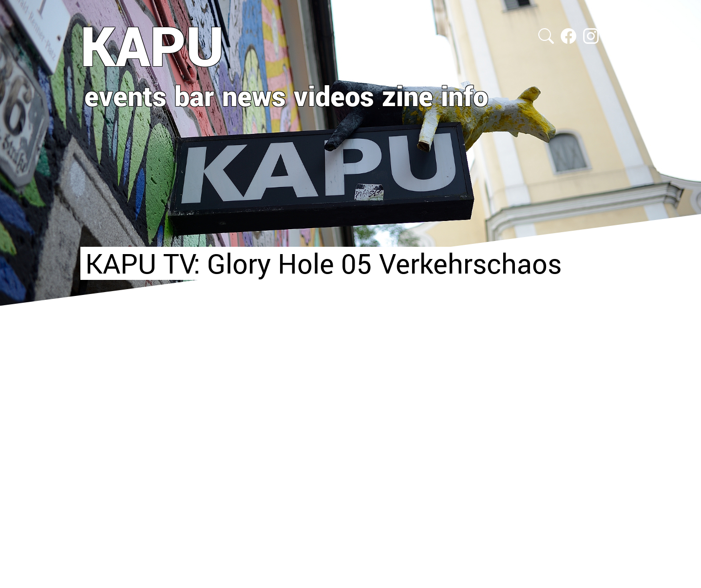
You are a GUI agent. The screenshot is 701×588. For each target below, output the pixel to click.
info (464, 95)
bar (194, 95)
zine (407, 95)
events (125, 95)
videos (334, 95)
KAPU (152, 45)
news (254, 95)
